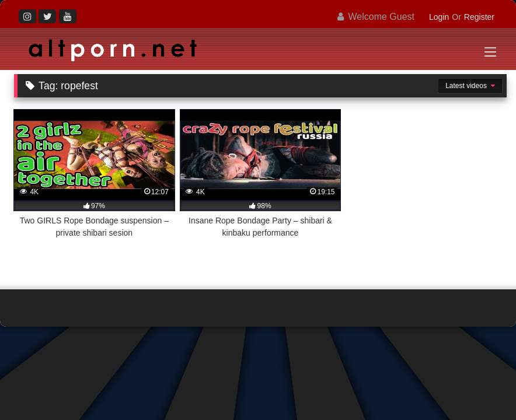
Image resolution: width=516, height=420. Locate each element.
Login (439, 17)
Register (479, 17)
